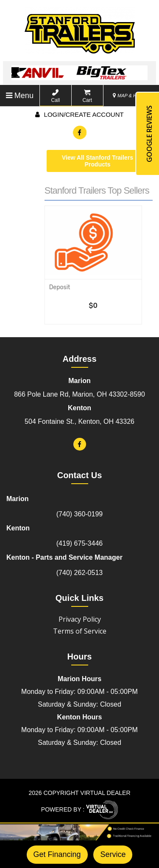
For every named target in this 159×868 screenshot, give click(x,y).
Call (55, 96)
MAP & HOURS (131, 96)
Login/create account (79, 114)
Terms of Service (80, 631)
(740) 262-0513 (79, 573)
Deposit (60, 287)
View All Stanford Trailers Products (98, 161)
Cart (87, 96)
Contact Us (80, 475)
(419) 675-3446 (79, 543)
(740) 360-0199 (79, 514)
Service (113, 854)
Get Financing (57, 854)
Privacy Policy (80, 619)
